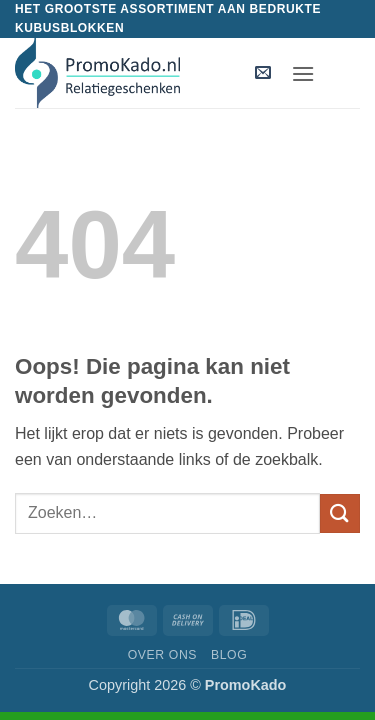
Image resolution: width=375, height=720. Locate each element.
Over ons (162, 655)
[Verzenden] (340, 513)
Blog (229, 655)
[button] (263, 73)
